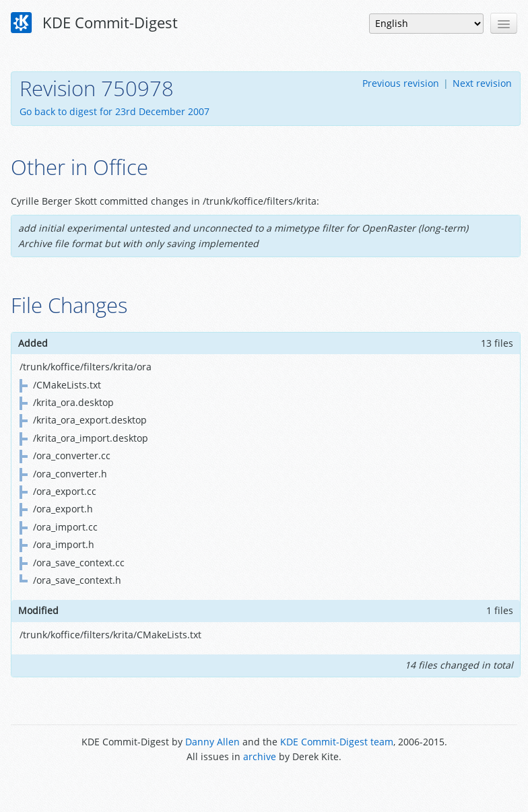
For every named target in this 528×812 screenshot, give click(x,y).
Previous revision (401, 83)
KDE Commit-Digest (94, 23)
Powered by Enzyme (264, 787)
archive (260, 756)
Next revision (482, 83)
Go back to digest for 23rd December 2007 (114, 111)
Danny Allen (212, 742)
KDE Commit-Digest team (337, 742)
